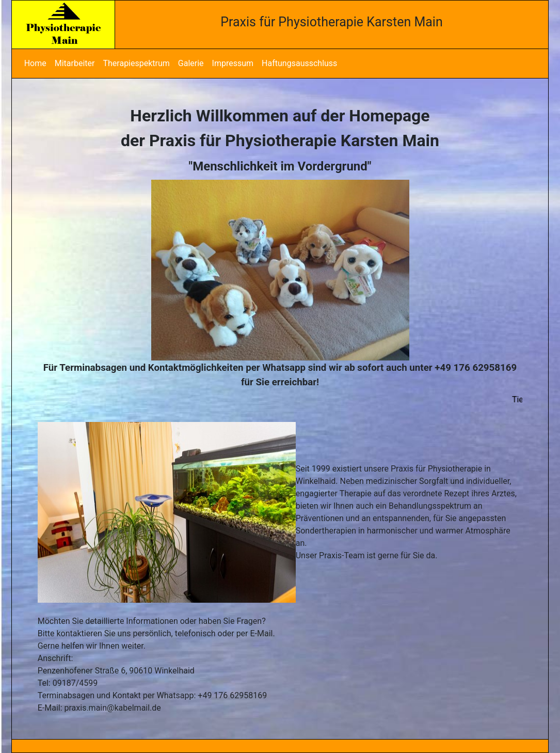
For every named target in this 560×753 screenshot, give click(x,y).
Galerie (191, 63)
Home (35, 63)
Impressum (233, 63)
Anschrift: (55, 658)
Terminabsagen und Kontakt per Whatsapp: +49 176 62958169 (153, 695)
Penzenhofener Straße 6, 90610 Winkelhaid (116, 671)
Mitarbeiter (75, 63)
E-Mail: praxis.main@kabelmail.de (99, 708)
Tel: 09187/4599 (68, 683)
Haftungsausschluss (299, 63)
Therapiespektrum (136, 63)
